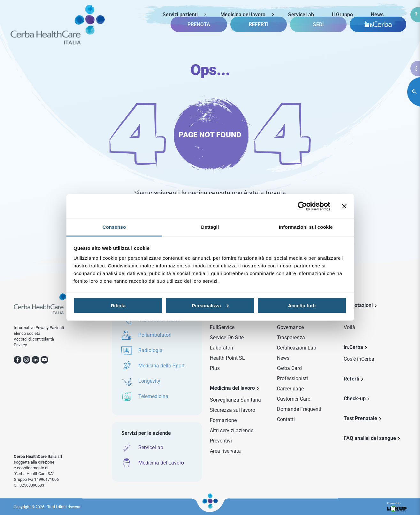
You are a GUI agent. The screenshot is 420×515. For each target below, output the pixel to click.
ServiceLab (301, 15)
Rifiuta (118, 305)
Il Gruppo (342, 15)
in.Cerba (353, 347)
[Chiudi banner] (344, 206)
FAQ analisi (370, 438)
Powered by (397, 507)
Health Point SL (227, 358)
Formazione (223, 420)
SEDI (318, 37)
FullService (222, 327)
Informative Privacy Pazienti (39, 328)
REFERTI (259, 37)
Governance (290, 327)
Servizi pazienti (180, 15)
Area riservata (225, 451)
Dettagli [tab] (210, 227)
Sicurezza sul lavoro (233, 410)
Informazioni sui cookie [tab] (306, 227)
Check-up (355, 399)
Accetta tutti (302, 305)
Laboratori (221, 348)
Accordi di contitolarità (34, 339)
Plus (215, 368)
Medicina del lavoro (243, 15)
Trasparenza (291, 338)
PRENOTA (199, 37)
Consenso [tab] (114, 227)
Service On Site (227, 338)
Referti (351, 379)
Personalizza (210, 305)
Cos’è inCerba (359, 359)
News (377, 15)
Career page (290, 389)
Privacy (20, 345)
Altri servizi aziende (232, 430)
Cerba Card (289, 368)
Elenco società (27, 333)
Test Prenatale (360, 418)
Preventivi (221, 441)
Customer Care (294, 399)
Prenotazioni (358, 305)
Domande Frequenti (299, 409)
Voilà (349, 327)
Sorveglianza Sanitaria (235, 400)
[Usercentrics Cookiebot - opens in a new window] (302, 206)
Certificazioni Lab (297, 348)
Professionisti (292, 378)
